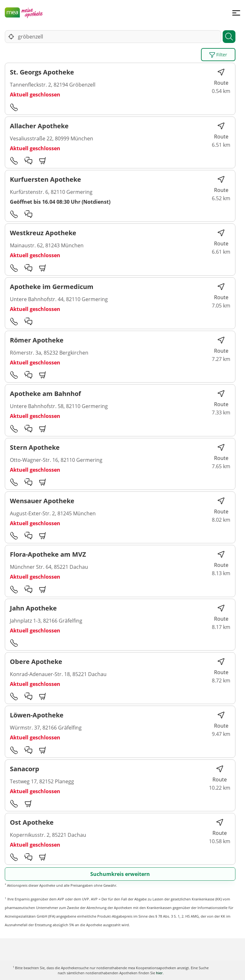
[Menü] (236, 13)
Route (221, 77)
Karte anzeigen (122, 970)
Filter (218, 55)
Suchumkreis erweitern (120, 874)
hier (159, 973)
